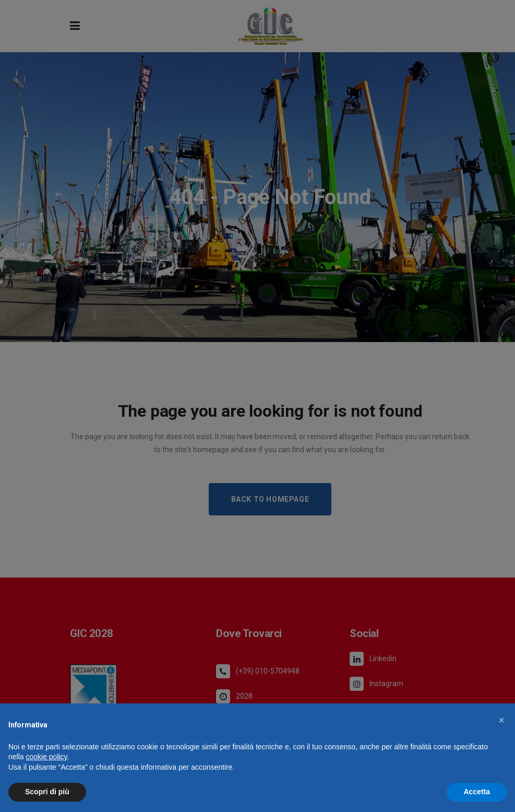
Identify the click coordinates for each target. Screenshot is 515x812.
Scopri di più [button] (47, 792)
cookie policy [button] (46, 757)
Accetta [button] (477, 792)
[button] (501, 720)
